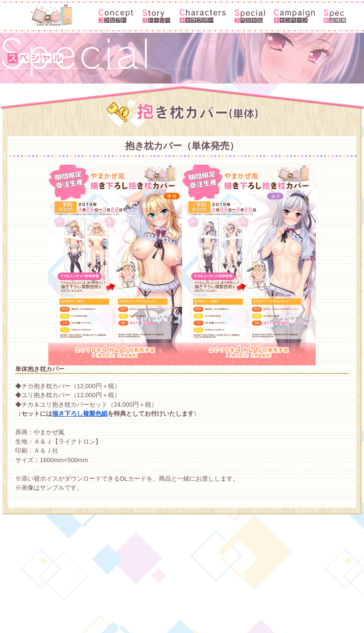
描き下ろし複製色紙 (80, 414)
